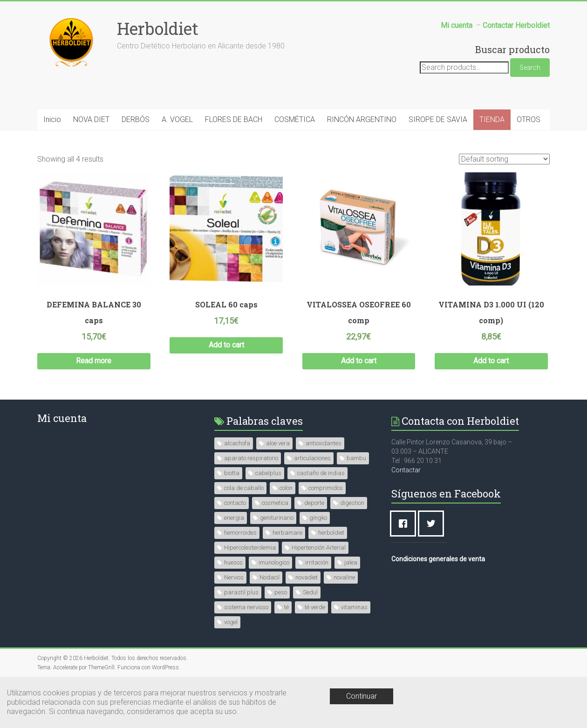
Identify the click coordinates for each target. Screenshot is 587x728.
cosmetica (275, 503)
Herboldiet (158, 28)
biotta (232, 473)
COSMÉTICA (295, 119)
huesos (233, 562)
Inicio (52, 119)
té (287, 607)
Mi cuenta (62, 418)
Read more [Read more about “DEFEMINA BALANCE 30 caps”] (94, 361)
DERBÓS (136, 119)
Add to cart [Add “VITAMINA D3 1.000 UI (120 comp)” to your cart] (491, 361)
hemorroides (240, 533)
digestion (352, 503)
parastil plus (241, 592)
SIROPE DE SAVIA (438, 119)
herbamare (287, 533)
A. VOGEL (177, 119)
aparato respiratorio (251, 458)
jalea (351, 562)
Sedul (310, 592)
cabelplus (268, 473)
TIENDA (492, 119)
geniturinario (277, 518)
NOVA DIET (91, 119)
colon (286, 488)
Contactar (406, 470)
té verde (315, 607)
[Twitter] (433, 524)
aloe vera (278, 443)
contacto (235, 503)
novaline (344, 577)
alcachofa (237, 443)
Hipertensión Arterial (319, 548)
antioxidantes (324, 443)
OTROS (529, 119)
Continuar (362, 696)
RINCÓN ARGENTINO (362, 119)
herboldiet (331, 533)
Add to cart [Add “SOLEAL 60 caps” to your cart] (226, 345)
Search (530, 68)
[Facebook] (405, 524)
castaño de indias (321, 473)
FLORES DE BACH (234, 119)
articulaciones (312, 458)
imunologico (274, 562)
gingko (318, 518)
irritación (317, 562)
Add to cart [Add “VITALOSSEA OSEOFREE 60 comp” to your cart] (359, 361)
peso (281, 592)
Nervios (234, 577)
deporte (314, 503)
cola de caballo (244, 488)
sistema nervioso (246, 607)
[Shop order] (504, 159)
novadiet (307, 577)
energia (234, 518)
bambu (356, 458)
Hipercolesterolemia (250, 548)
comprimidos (326, 488)
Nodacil (270, 577)
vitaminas (354, 607)
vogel (231, 622)
